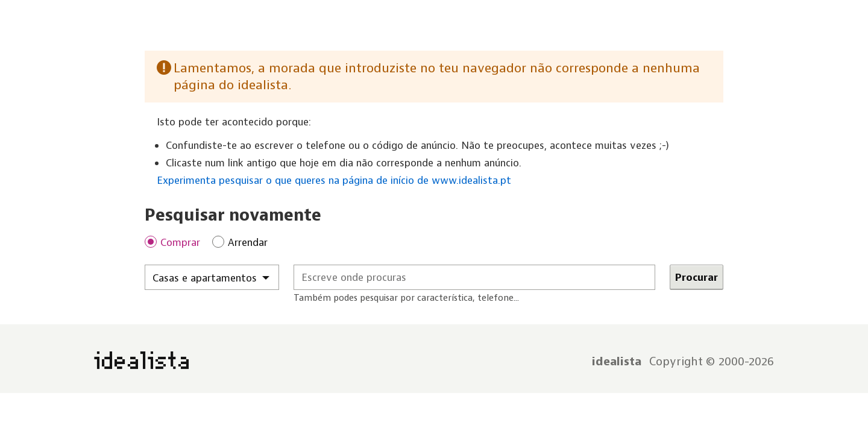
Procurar (697, 277)
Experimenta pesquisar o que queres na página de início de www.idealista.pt (334, 180)
